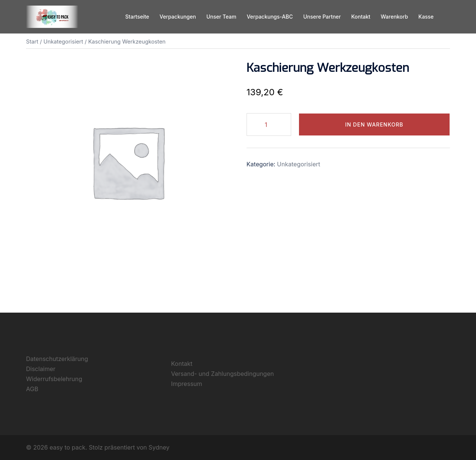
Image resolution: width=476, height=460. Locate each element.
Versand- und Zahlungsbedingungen (222, 374)
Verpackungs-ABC (270, 17)
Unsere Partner (322, 17)
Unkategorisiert (63, 42)
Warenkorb (394, 17)
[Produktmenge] (269, 124)
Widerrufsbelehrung (54, 379)
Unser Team (221, 17)
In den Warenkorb (374, 124)
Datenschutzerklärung (57, 359)
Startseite (137, 17)
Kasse (426, 17)
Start (32, 42)
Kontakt (361, 17)
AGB (32, 389)
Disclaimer (41, 369)
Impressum (187, 384)
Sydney (159, 447)
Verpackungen (178, 17)
